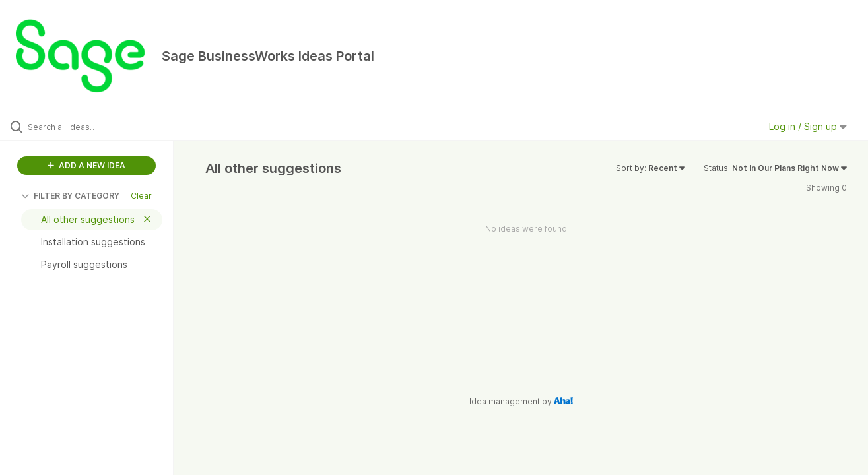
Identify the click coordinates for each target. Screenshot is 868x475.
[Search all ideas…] (103, 127)
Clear (141, 196)
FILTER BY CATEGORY (70, 196)
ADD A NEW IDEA (86, 165)
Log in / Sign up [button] (808, 126)
